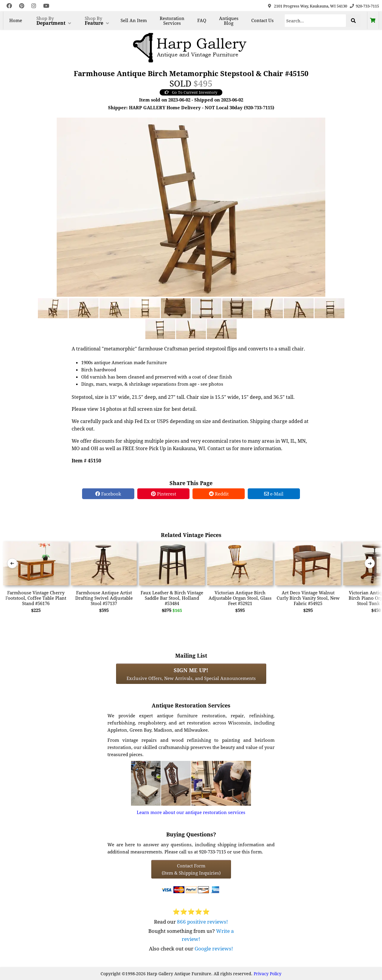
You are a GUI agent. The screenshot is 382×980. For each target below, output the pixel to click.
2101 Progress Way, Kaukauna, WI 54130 (311, 6)
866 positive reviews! (202, 922)
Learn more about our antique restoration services (191, 812)
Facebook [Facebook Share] (108, 494)
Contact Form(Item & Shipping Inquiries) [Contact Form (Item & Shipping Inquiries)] (191, 869)
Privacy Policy (268, 974)
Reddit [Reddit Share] (219, 494)
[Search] (315, 21)
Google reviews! (214, 949)
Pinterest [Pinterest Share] (164, 494)
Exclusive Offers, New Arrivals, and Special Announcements (191, 674)
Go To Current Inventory (191, 92)
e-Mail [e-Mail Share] (274, 494)
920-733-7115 (367, 6)
